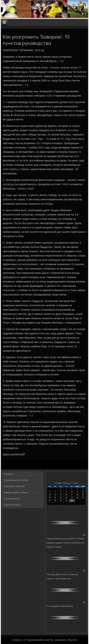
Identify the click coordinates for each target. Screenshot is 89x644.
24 (72, 498)
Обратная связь (12, 505)
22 (61, 498)
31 (72, 501)
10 (72, 492)
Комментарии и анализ (16, 493)
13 (50, 495)
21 (55, 498)
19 (83, 495)
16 (66, 495)
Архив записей (12, 499)
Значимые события (14, 486)
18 (77, 495)
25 (77, 498)
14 (55, 495)
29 (61, 501)
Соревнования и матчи (16, 480)
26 (83, 498)
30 (66, 501)
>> (84, 535)
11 (77, 492)
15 (61, 495)
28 (55, 501)
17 (72, 495)
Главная (8, 474)
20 (50, 498)
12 (83, 492)
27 (50, 501)
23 (66, 498)
